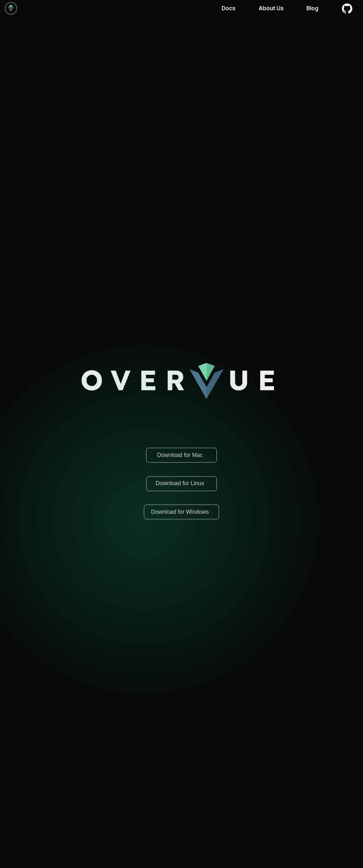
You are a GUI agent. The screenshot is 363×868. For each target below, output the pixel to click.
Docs (229, 9)
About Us (271, 9)
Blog (312, 9)
